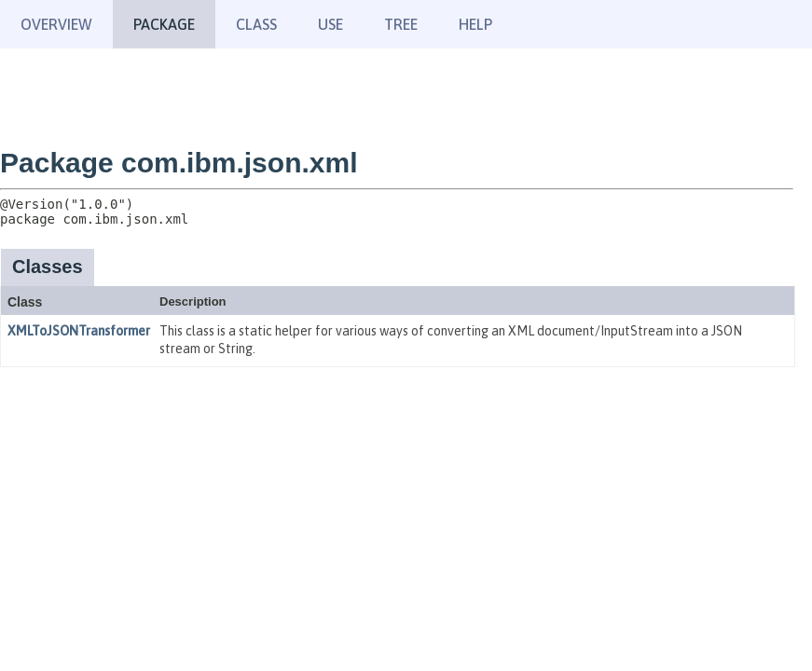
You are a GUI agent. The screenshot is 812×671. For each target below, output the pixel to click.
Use (330, 24)
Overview (56, 24)
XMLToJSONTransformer (79, 331)
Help (475, 24)
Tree (401, 24)
